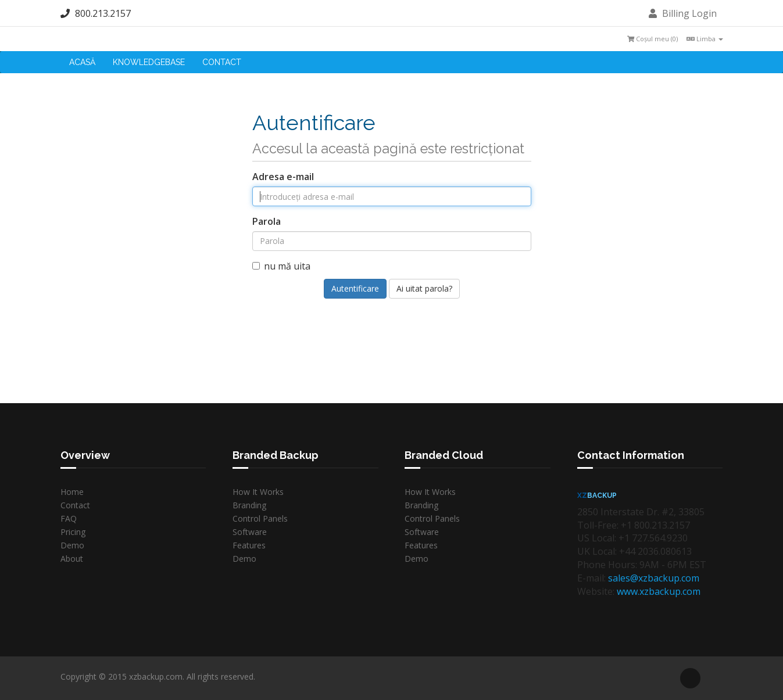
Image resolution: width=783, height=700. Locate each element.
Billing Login (683, 13)
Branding (249, 505)
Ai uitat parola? (424, 288)
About (72, 559)
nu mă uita (281, 266)
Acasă (82, 62)
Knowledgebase (149, 62)
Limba (705, 39)
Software (250, 532)
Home (72, 492)
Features (249, 545)
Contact (222, 62)
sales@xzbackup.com (654, 578)
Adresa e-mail (283, 177)
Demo (72, 545)
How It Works (258, 492)
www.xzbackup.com (659, 591)
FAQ (69, 518)
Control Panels (260, 518)
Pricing (73, 532)
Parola (267, 221)
